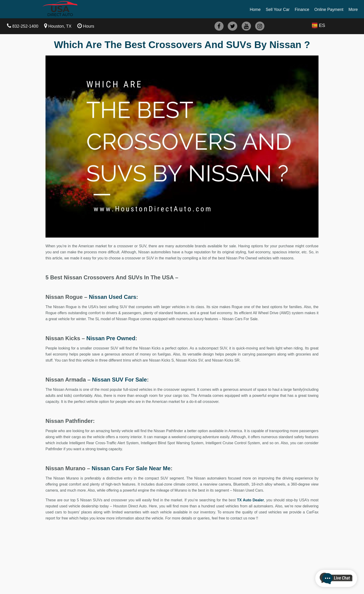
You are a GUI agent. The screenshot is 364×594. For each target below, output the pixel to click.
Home (255, 10)
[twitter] (232, 26)
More (353, 10)
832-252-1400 (25, 26)
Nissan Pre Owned (111, 338)
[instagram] (260, 26)
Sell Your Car (278, 10)
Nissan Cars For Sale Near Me (131, 468)
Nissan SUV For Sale (120, 380)
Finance (302, 10)
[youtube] (246, 26)
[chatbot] (336, 578)
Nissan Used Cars (113, 297)
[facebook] (219, 26)
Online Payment (329, 10)
